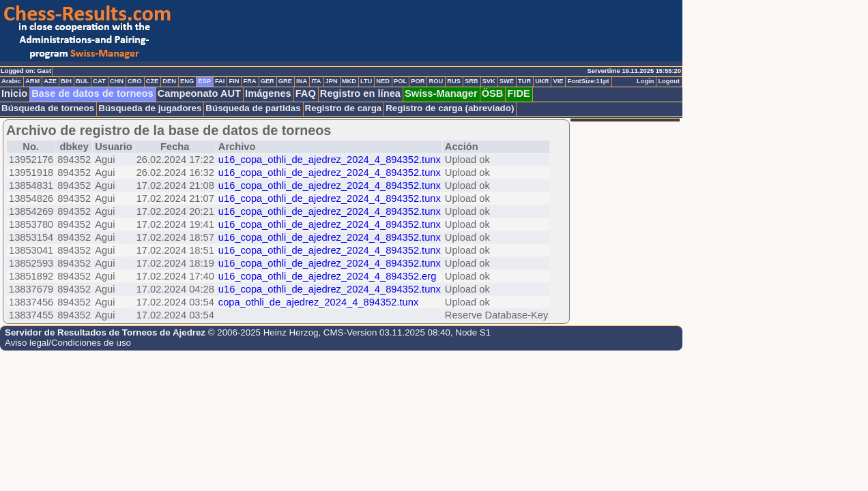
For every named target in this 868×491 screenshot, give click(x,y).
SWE (507, 81)
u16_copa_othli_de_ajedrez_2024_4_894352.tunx (330, 160)
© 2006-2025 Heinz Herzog (263, 332)
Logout (669, 81)
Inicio (14, 93)
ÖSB (493, 93)
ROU (436, 81)
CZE (153, 81)
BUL (82, 81)
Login (645, 81)
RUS (454, 81)
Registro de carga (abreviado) (450, 108)
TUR (524, 81)
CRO (135, 81)
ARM (32, 81)
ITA (316, 81)
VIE (558, 81)
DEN (169, 81)
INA (302, 81)
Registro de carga (344, 108)
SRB (472, 81)
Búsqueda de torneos (48, 108)
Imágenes (268, 93)
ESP (204, 81)
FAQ (306, 93)
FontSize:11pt (588, 81)
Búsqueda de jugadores (150, 108)
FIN (234, 81)
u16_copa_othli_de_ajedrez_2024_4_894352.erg (327, 276)
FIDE (518, 93)
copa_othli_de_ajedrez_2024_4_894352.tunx (318, 302)
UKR (542, 81)
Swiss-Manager (441, 93)
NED (383, 81)
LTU (366, 81)
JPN (332, 81)
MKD (349, 81)
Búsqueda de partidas (253, 108)
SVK (489, 81)
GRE (285, 81)
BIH (66, 81)
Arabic (11, 81)
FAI (220, 81)
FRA (249, 81)
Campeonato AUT (199, 93)
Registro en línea (360, 93)
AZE (50, 81)
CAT (99, 81)
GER (267, 81)
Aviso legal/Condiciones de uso (68, 343)
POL (400, 81)
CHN (117, 81)
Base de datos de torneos (92, 93)
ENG (187, 81)
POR (418, 81)
